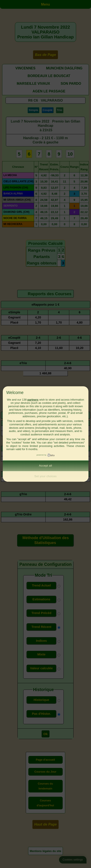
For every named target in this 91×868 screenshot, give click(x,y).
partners (33, 400)
